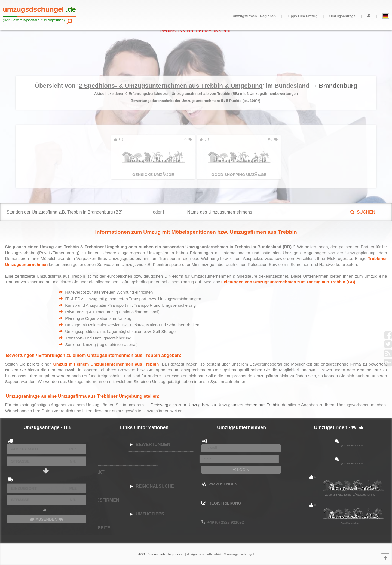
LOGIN (241, 470)
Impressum (176, 554)
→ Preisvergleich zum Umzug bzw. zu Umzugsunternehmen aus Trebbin (213, 405)
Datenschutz (157, 554)
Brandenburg (338, 86)
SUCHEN (363, 212)
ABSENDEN (47, 519)
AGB (142, 554)
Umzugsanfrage (342, 16)
